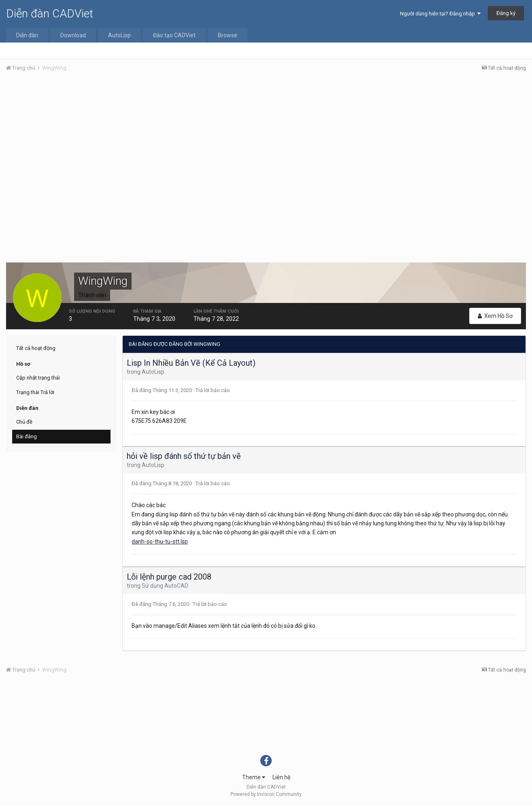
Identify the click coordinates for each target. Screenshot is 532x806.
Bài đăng (27, 436)
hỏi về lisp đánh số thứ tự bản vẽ (184, 456)
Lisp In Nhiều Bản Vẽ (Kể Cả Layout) (191, 363)
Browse (228, 35)
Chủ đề (24, 422)
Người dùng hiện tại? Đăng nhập (440, 14)
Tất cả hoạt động (36, 348)
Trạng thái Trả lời (35, 392)
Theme (254, 777)
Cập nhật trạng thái (38, 378)
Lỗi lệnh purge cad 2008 (169, 577)
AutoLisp (119, 35)
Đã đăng (162, 390)
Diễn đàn (27, 35)
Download (73, 35)
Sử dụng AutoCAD (165, 586)
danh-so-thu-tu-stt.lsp (160, 542)
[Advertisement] (266, 139)
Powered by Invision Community (266, 794)
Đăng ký (506, 13)
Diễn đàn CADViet (50, 14)
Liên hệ (281, 777)
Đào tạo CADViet (174, 35)
